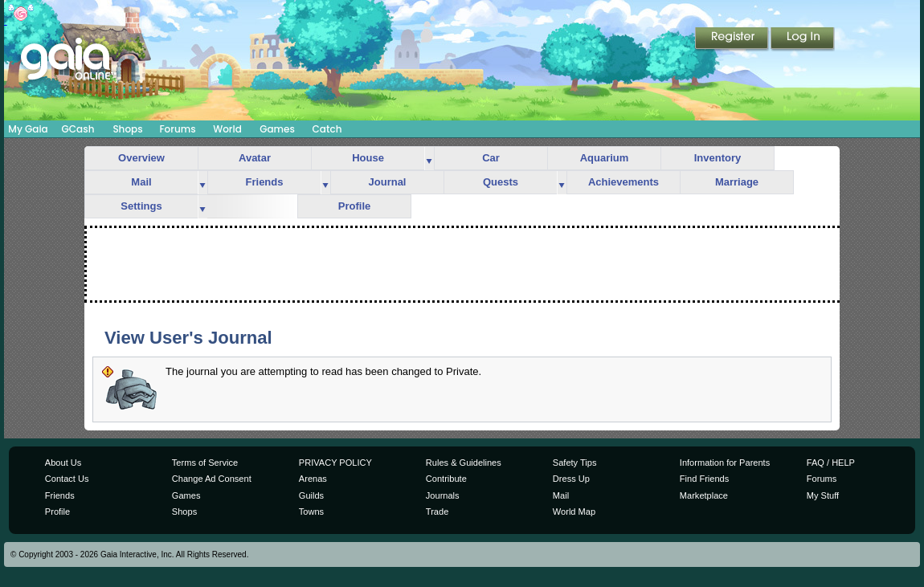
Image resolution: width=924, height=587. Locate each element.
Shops (127, 129)
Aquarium (605, 158)
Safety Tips (575, 463)
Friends (265, 182)
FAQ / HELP (831, 463)
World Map (574, 512)
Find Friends (704, 479)
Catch (327, 129)
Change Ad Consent (212, 479)
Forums (177, 129)
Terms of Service (205, 463)
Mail (141, 182)
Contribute (446, 479)
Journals (443, 495)
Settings (141, 206)
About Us (63, 463)
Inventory (718, 158)
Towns (311, 512)
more (429, 159)
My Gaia (28, 129)
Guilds (311, 495)
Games (277, 129)
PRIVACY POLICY (335, 463)
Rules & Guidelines (464, 463)
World (227, 129)
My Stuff (823, 495)
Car (491, 158)
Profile (354, 206)
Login (803, 39)
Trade (437, 512)
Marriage (737, 182)
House (368, 158)
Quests (501, 182)
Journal (388, 182)
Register (733, 39)
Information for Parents (725, 463)
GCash (78, 129)
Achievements (623, 182)
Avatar (255, 158)
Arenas (313, 479)
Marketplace (704, 495)
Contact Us (67, 479)
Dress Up (571, 479)
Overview (141, 158)
